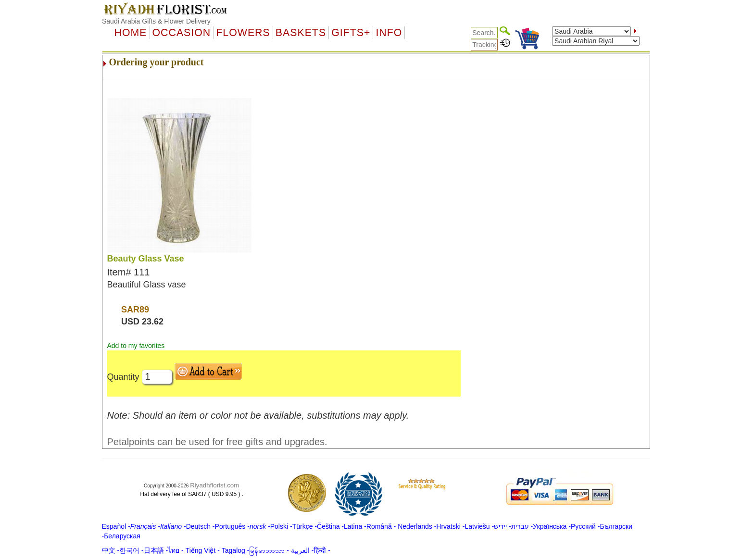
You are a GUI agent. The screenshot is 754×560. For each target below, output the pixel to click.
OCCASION (182, 33)
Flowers (243, 33)
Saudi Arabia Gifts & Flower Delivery (156, 21)
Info (389, 33)
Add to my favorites (136, 346)
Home (131, 33)
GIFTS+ (351, 33)
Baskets (301, 33)
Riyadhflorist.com (214, 485)
